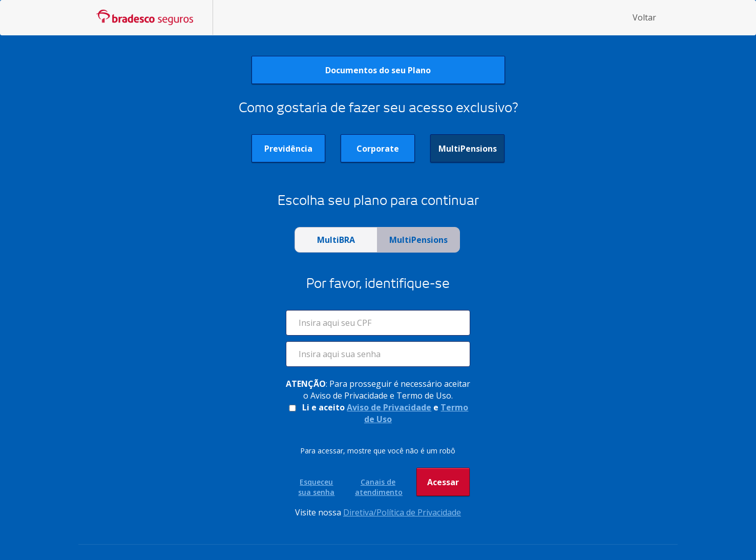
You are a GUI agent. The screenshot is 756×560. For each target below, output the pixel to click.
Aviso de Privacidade (389, 407)
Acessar (443, 486)
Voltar (644, 17)
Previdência (288, 149)
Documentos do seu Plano (378, 70)
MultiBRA (336, 240)
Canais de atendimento (378, 487)
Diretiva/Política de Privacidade (402, 512)
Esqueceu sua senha (316, 487)
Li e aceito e (378, 413)
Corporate (378, 149)
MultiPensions (468, 149)
